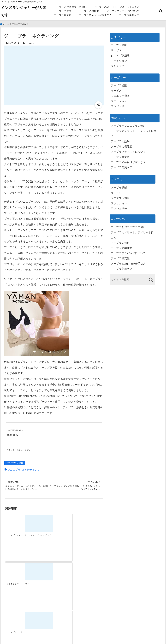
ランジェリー (119, 65)
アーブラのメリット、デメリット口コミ (117, 7)
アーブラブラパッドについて (123, 11)
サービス (116, 50)
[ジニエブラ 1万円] (66, 521)
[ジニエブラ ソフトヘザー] (42, 521)
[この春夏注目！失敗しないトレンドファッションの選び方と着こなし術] (42, 573)
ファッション (119, 60)
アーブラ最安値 (63, 15)
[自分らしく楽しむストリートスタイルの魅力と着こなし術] (66, 573)
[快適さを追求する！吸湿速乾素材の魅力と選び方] (91, 573)
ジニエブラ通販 (15, 462)
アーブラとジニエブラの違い (70, 7)
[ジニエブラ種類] (91, 521)
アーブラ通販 (119, 44)
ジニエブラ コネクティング (24, 469)
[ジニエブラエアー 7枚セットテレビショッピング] (17, 521)
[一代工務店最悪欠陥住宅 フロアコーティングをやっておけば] (17, 573)
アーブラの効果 (63, 11)
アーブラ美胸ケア (129, 15)
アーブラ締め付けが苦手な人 (95, 15)
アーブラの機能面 (89, 11)
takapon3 (30, 43)
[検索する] (151, 279)
